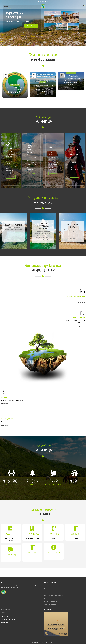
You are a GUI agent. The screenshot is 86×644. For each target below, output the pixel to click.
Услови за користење (50, 605)
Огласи (17, 85)
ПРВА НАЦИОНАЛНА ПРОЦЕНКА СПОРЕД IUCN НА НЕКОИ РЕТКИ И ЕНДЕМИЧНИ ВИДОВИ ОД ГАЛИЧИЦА (71, 80)
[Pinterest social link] (43, 2)
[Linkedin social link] (45, 2)
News (69, 73)
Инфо (46, 598)
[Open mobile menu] (4, 6)
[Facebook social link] (38, 2)
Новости (13, 85)
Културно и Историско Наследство (54, 595)
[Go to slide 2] (44, 44)
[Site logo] (43, 6)
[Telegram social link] (47, 2)
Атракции (47, 586)
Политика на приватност (51, 601)
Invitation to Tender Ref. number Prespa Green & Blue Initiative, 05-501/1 (15, 90)
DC (17, 95)
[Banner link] (11, 160)
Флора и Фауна (49, 592)
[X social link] (41, 2)
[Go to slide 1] (42, 44)
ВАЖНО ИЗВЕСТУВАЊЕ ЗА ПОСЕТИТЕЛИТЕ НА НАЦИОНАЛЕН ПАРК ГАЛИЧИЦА (43, 88)
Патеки (46, 589)
